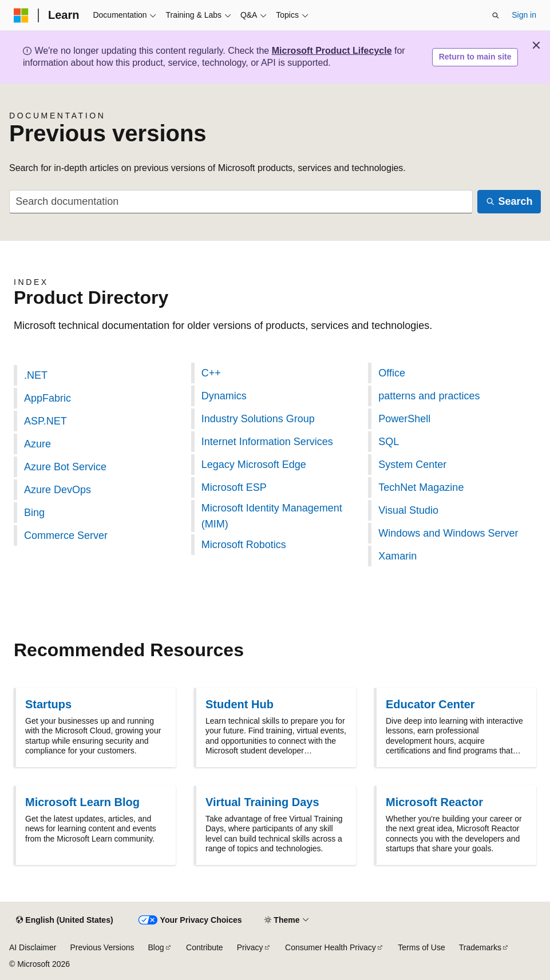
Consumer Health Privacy (331, 947)
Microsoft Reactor (434, 802)
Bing (34, 513)
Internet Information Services (267, 442)
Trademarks (480, 947)
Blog (156, 947)
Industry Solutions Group (258, 419)
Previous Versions (102, 947)
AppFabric (48, 398)
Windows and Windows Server (448, 533)
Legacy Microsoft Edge (254, 465)
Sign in (524, 15)
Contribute (205, 947)
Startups (48, 704)
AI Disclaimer (33, 947)
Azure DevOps (58, 490)
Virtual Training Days (262, 802)
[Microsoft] (21, 15)
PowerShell (404, 419)
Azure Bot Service (65, 467)
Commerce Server (66, 535)
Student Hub (240, 704)
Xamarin (397, 556)
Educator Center (430, 704)
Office (392, 373)
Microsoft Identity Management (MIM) (272, 516)
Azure (37, 444)
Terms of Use (421, 947)
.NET (36, 375)
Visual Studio (408, 510)
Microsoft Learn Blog (82, 802)
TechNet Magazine (421, 487)
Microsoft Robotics (244, 545)
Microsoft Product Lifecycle (332, 51)
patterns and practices (429, 396)
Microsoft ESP (234, 487)
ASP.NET (45, 421)
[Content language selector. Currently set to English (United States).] (64, 921)
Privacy (250, 947)
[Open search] (496, 15)
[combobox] (241, 202)
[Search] (509, 202)
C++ (211, 373)
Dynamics (224, 396)
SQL (389, 442)
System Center (412, 465)
